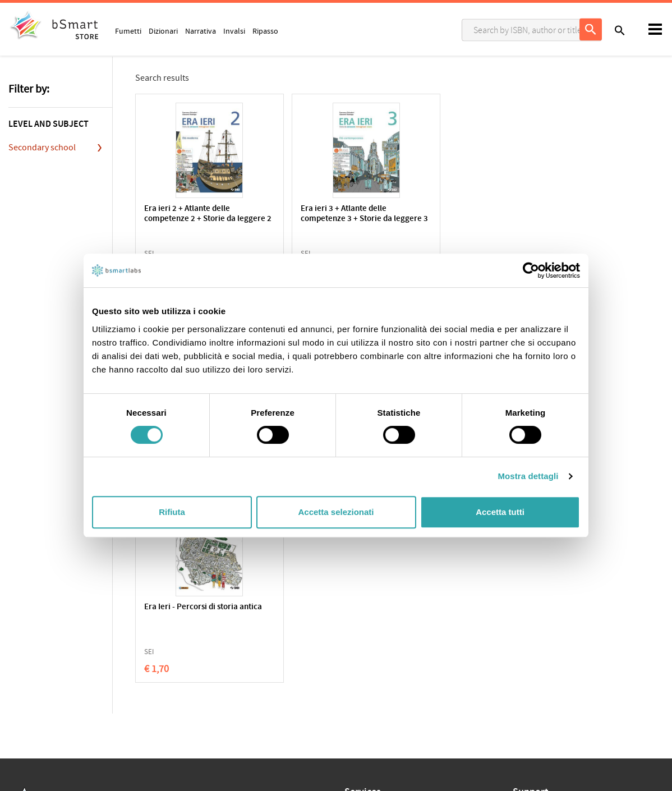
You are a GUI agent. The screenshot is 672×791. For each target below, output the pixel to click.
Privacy (20, 642)
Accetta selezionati (336, 512)
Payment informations (550, 660)
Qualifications (149, 642)
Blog (352, 695)
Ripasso (265, 31)
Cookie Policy (57, 642)
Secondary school (42, 148)
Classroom (362, 642)
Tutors (355, 660)
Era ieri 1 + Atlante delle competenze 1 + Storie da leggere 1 (468, 219)
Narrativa (201, 31)
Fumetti (128, 31)
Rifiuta (172, 512)
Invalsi (234, 31)
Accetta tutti (500, 512)
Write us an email (541, 637)
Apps (353, 625)
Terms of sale (103, 642)
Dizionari (163, 31)
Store (353, 677)
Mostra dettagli (528, 476)
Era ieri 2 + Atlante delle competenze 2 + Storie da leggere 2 (190, 219)
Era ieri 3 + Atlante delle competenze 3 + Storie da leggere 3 (328, 219)
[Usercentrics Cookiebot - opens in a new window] (531, 270)
